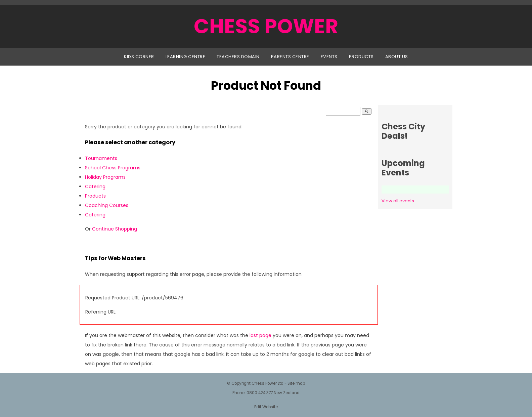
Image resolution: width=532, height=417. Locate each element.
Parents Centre (290, 57)
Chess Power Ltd (268, 383)
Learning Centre (186, 57)
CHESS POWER (266, 26)
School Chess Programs (113, 168)
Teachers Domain (238, 57)
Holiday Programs (105, 177)
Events (329, 57)
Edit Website (266, 407)
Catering (95, 186)
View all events (398, 201)
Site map (296, 383)
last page (260, 335)
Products (361, 57)
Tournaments (101, 158)
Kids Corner (139, 57)
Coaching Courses (107, 205)
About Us (397, 57)
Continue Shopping (115, 229)
